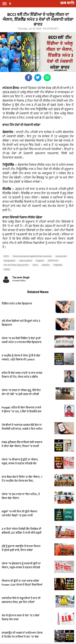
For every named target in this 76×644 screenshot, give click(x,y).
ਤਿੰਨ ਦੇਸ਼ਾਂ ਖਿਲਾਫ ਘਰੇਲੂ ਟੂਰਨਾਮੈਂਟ (16, 265)
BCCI (6, 256)
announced (61, 256)
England (40, 261)
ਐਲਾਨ (35, 265)
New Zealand (26, 261)
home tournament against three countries (32, 256)
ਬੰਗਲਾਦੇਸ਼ (46, 265)
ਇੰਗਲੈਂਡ (7, 270)
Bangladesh (10, 261)
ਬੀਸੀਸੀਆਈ (53, 261)
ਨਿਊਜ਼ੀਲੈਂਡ (58, 265)
